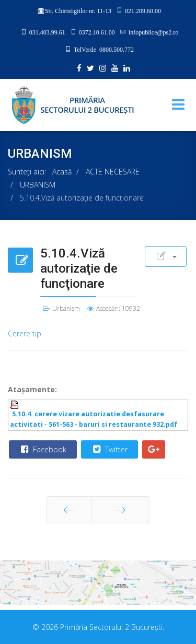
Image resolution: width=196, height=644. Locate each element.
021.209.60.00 (143, 10)
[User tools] (166, 256)
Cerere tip (25, 333)
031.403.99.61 (47, 32)
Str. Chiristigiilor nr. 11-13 (78, 11)
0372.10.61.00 (97, 32)
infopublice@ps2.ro (153, 32)
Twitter (109, 449)
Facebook (42, 449)
